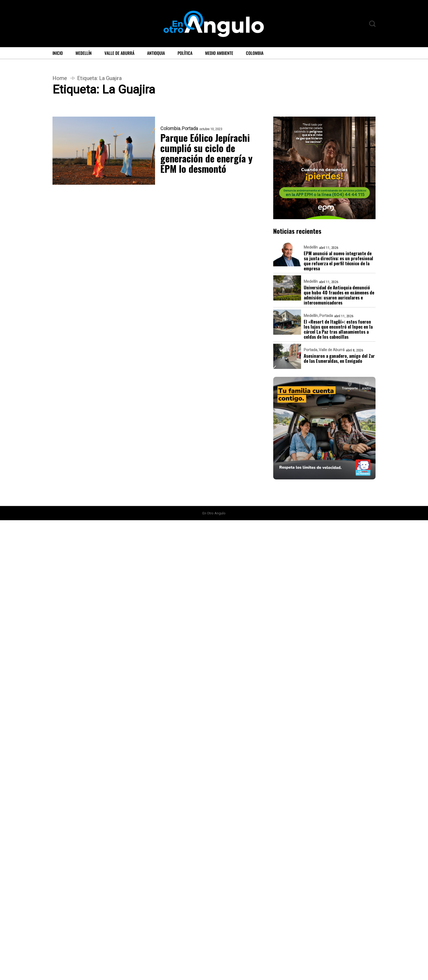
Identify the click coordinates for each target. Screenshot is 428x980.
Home (60, 78)
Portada (190, 129)
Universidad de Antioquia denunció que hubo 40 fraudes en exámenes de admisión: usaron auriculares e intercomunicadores (339, 295)
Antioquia (156, 53)
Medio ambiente (219, 53)
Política (185, 53)
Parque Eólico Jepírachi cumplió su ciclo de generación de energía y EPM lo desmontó (207, 153)
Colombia (255, 53)
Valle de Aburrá (119, 53)
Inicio (58, 53)
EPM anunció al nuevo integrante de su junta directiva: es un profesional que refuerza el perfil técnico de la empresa (338, 261)
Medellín (84, 53)
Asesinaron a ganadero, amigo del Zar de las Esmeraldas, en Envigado (339, 358)
